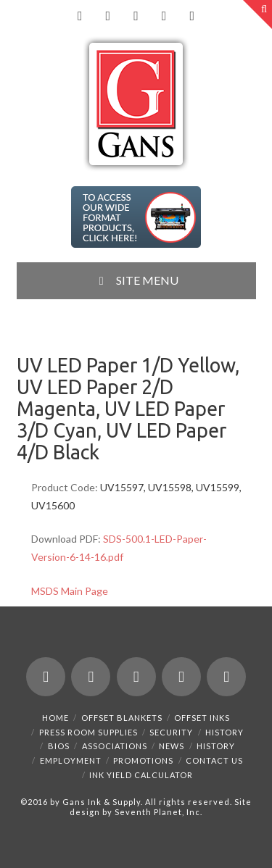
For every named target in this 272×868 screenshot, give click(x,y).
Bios (59, 746)
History (224, 732)
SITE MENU (136, 280)
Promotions (143, 760)
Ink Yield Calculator (141, 775)
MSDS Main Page (70, 591)
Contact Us (214, 760)
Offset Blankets (122, 718)
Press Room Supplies (88, 732)
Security (171, 732)
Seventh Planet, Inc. (157, 812)
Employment (71, 760)
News (172, 746)
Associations (115, 746)
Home (55, 718)
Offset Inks (202, 718)
